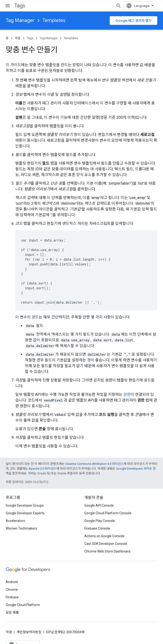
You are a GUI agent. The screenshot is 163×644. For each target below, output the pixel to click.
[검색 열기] (152, 6)
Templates (54, 20)
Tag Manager (20, 20)
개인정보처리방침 (29, 632)
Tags (20, 6)
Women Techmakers (21, 528)
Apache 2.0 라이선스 (43, 469)
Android (12, 582)
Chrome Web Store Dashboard (107, 551)
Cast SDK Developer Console (106, 544)
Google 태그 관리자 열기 (133, 21)
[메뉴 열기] (8, 6)
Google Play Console (100, 521)
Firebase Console (97, 528)
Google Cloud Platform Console (108, 513)
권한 (127, 394)
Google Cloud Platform (23, 605)
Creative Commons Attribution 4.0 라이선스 (94, 464)
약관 (9, 632)
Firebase (12, 597)
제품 (18, 38)
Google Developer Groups (25, 505)
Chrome (12, 590)
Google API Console (99, 505)
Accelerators (15, 521)
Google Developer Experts (25, 513)
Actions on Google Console (104, 536)
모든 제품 (12, 612)
